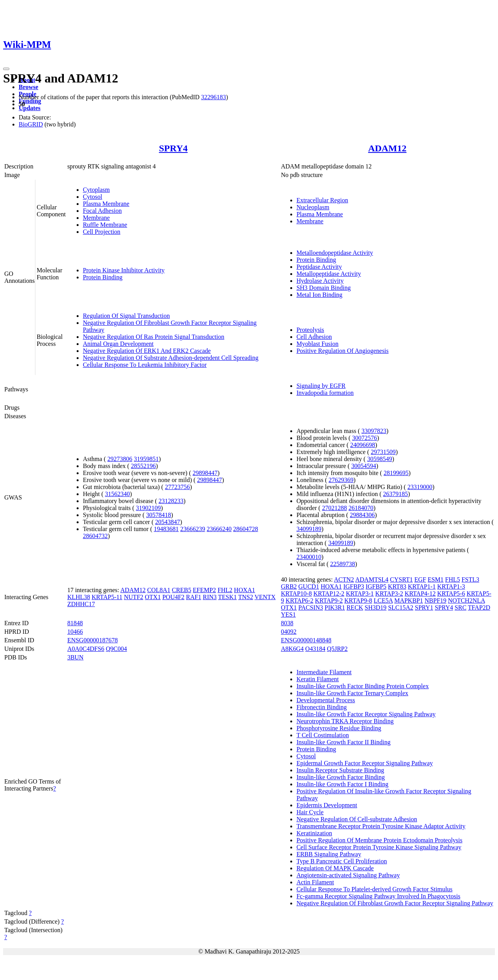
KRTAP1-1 (422, 586)
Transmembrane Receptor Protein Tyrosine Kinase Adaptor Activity (381, 826)
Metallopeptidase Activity (329, 274)
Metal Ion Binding (319, 295)
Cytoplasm (96, 190)
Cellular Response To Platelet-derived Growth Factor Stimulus (374, 889)
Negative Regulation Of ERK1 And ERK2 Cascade (147, 351)
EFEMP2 (205, 590)
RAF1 (194, 597)
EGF (420, 579)
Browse (28, 87)
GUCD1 (309, 586)
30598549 (380, 459)
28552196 (143, 466)
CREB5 (182, 590)
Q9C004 (116, 649)
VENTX (265, 597)
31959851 (146, 459)
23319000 (420, 487)
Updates (30, 108)
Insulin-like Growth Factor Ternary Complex (352, 693)
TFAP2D (479, 607)
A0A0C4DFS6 (86, 649)
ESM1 (436, 579)
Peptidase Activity (319, 267)
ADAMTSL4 (372, 579)
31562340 (117, 494)
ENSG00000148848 (306, 640)
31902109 (148, 508)
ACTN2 (344, 579)
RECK (355, 607)
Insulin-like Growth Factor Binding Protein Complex (363, 686)
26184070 (361, 508)
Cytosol (93, 197)
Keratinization (314, 833)
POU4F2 (173, 597)
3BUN (75, 657)
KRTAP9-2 (329, 600)
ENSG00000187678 (93, 640)
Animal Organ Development (118, 344)
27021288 (335, 508)
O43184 (316, 649)
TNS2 (245, 597)
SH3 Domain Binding (324, 288)
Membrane (96, 218)
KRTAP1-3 (451, 586)
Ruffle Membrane (105, 225)
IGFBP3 (353, 586)
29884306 (362, 515)
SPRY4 (173, 148)
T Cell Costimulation (323, 735)
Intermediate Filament (324, 672)
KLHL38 (79, 597)
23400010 (309, 557)
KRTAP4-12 (420, 593)
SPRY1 (424, 607)
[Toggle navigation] (6, 69)
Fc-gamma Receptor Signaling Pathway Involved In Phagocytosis (378, 896)
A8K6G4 (292, 649)
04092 (289, 632)
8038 (287, 623)
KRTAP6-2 (300, 600)
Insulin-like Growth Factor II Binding (344, 742)
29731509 (383, 452)
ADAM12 (387, 148)
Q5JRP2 (337, 649)
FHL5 (452, 579)
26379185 (396, 494)
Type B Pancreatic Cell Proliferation (342, 861)
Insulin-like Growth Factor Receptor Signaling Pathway (366, 714)
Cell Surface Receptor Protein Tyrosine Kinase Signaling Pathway (379, 847)
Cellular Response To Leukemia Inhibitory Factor (145, 365)
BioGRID (31, 124)
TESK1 (227, 597)
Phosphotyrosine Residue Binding (339, 728)
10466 (75, 632)
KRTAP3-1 (360, 593)
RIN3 (210, 597)
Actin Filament (315, 882)
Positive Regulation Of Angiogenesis (343, 351)
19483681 (166, 529)
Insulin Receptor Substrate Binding (340, 770)
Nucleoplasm (313, 207)
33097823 (374, 431)
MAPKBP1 (409, 600)
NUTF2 (134, 597)
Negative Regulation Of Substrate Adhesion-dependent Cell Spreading (171, 358)
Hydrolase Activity (320, 281)
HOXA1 (244, 590)
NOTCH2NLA (466, 600)
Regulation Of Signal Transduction (126, 316)
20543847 (168, 522)
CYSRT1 (401, 579)
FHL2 (225, 590)
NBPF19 (435, 600)
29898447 (205, 473)
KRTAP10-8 (296, 593)
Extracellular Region (322, 200)
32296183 (214, 97)
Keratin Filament (318, 679)
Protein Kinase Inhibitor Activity (124, 270)
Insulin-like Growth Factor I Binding (342, 784)
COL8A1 (159, 590)
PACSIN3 (311, 607)
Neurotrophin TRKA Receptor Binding (345, 721)
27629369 (341, 480)
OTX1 (153, 597)
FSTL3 (470, 579)
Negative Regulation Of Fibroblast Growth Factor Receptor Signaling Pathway (395, 903)
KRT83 (397, 586)
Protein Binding (103, 277)
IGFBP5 (376, 586)
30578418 (159, 515)
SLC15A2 (401, 607)
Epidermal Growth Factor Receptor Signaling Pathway (365, 763)
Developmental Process (326, 700)
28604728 (245, 529)
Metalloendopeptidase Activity (335, 253)
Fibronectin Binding (322, 707)
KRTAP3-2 (389, 593)
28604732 (95, 536)
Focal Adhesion (102, 211)
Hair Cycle (310, 812)
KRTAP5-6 (451, 593)
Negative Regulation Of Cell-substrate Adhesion (357, 819)
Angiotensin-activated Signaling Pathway (348, 875)
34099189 (309, 529)
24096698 (363, 445)
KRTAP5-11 (107, 597)
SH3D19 (375, 607)
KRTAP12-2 (329, 593)
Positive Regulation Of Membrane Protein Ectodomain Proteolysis (380, 840)
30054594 (364, 466)
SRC (461, 607)
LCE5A (383, 600)
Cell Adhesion (314, 337)
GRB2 (289, 586)
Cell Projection (102, 232)
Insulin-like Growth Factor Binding (341, 777)
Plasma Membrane (106, 204)
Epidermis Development (327, 805)
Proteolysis (310, 330)
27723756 (177, 487)
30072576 (365, 438)
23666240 (219, 529)
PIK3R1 (335, 607)
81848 (75, 623)
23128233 (171, 501)
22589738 (342, 564)
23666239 (193, 529)
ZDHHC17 (81, 604)
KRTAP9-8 (358, 600)
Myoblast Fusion (317, 344)
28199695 (396, 473)
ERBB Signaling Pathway (329, 854)
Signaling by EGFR (321, 386)
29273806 (120, 459)
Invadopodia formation (325, 393)
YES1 (288, 614)
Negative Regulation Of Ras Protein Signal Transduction (154, 337)
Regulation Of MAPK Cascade (335, 868)
